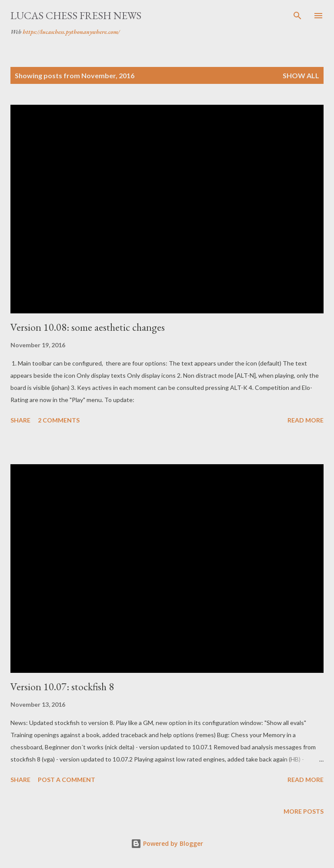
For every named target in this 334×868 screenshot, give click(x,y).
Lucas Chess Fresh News (76, 15)
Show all (301, 75)
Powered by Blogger (167, 843)
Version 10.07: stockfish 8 (62, 687)
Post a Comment (67, 780)
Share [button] (20, 420)
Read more (306, 420)
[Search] (297, 16)
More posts (304, 811)
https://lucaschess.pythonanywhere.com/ (71, 32)
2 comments (59, 420)
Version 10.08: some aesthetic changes (88, 327)
